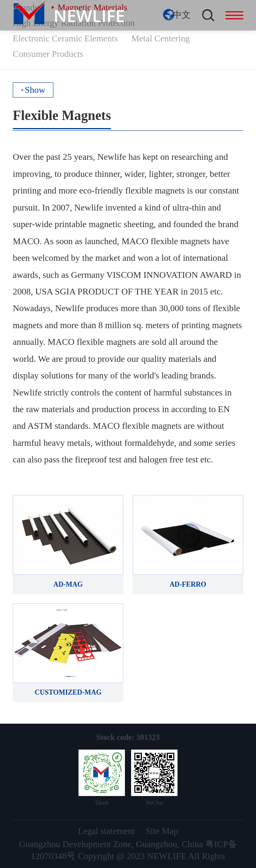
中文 (182, 15)
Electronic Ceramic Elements (65, 38)
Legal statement (106, 831)
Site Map (162, 831)
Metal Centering (160, 38)
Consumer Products (48, 54)
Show (35, 90)
